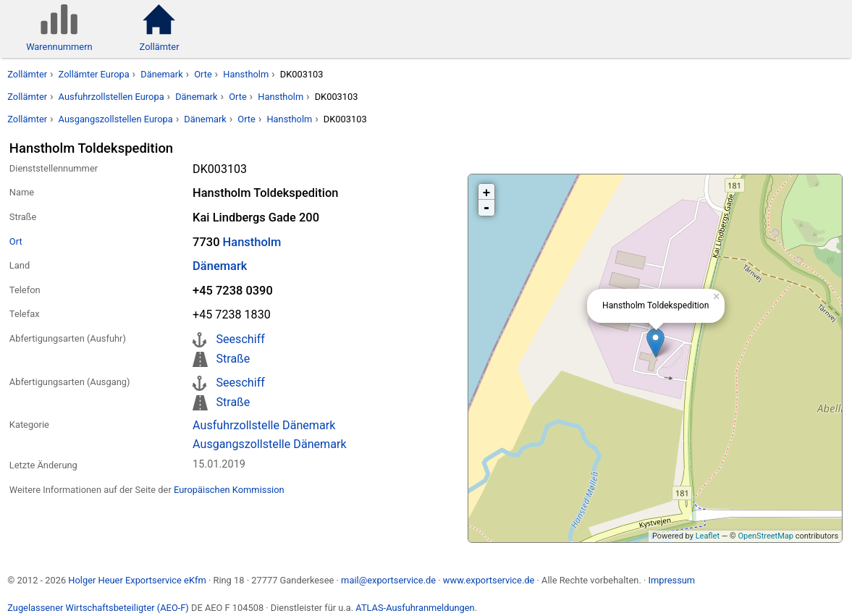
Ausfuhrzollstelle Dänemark (264, 425)
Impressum (671, 580)
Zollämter (27, 74)
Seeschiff (240, 339)
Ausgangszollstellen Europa (116, 119)
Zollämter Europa (94, 74)
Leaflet (708, 536)
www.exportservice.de (489, 580)
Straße (233, 359)
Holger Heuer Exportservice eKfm (137, 580)
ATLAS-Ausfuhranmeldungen (415, 608)
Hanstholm (246, 74)
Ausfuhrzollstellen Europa (111, 97)
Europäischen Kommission (229, 490)
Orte (203, 74)
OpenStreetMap (765, 536)
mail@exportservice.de (388, 580)
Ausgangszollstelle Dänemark (270, 444)
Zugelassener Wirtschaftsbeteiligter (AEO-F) (98, 608)
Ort (16, 241)
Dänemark (162, 74)
